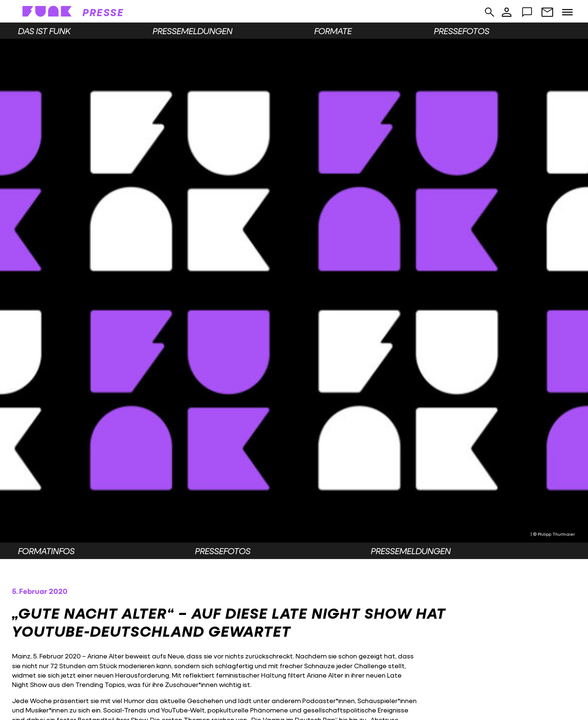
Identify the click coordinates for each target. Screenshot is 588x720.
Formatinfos (46, 551)
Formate (333, 31)
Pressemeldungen (193, 31)
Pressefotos (462, 31)
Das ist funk (44, 31)
